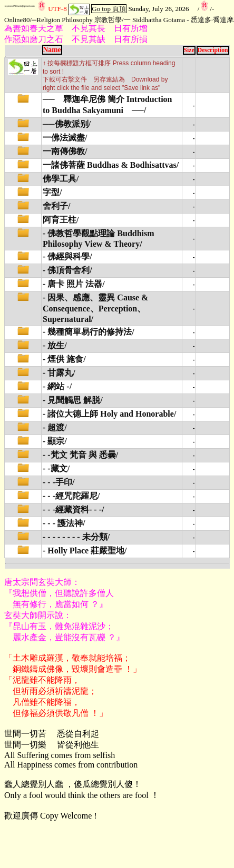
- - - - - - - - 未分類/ (76, 537)
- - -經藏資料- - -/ (73, 509)
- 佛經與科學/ (67, 256)
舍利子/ (56, 206)
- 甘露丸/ (59, 373)
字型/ (52, 192)
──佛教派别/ (67, 124)
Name (52, 50)
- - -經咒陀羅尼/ (71, 496)
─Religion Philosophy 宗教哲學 (77, 20)
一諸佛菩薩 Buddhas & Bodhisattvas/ (111, 165)
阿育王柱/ (61, 220)
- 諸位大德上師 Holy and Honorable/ (109, 414)
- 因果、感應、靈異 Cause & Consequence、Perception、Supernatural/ (95, 308)
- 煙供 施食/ (64, 359)
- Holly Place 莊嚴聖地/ (85, 551)
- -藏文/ (56, 468)
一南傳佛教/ (65, 151)
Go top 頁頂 (109, 9)
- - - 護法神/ (64, 523)
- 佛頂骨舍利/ (67, 270)
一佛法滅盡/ (65, 138)
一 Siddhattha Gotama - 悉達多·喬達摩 (179, 20)
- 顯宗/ (55, 441)
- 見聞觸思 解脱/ (73, 400)
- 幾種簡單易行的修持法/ (89, 332)
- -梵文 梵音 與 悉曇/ (80, 455)
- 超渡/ (55, 427)
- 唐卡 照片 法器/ (74, 284)
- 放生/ (55, 345)
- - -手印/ (58, 482)
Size (189, 50)
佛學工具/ (61, 179)
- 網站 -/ (57, 386)
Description (213, 50)
